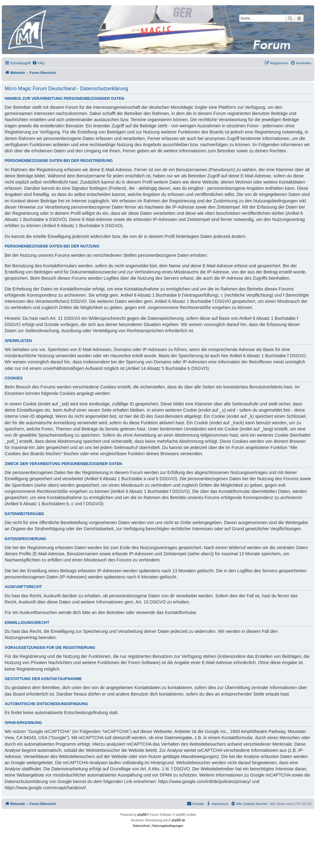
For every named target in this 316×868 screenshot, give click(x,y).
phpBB (142, 815)
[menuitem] (38, 63)
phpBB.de (178, 820)
